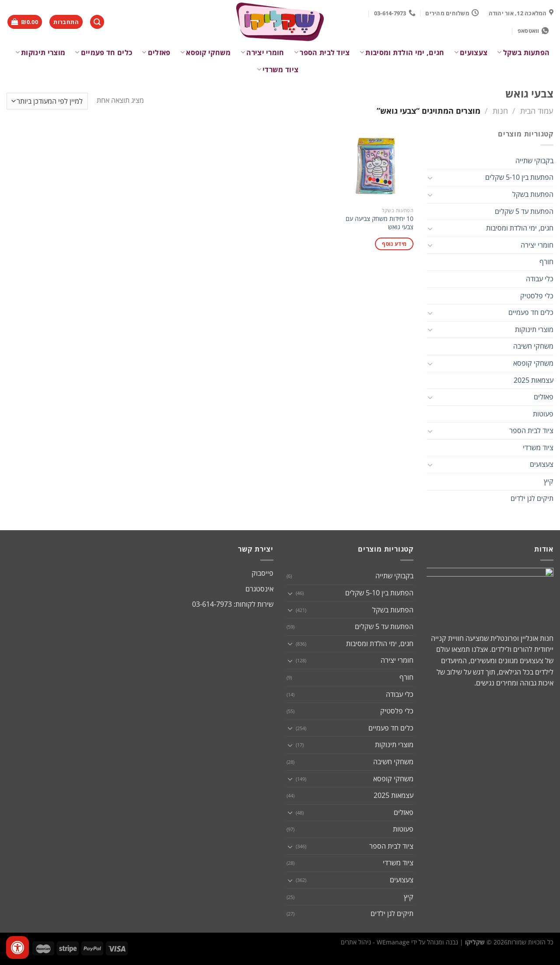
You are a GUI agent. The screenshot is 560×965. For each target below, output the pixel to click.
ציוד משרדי (278, 70)
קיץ (549, 481)
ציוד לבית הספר (322, 52)
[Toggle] (430, 178)
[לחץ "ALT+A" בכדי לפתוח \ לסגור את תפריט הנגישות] (17, 948)
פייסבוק (262, 573)
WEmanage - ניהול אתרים (375, 942)
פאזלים (156, 52)
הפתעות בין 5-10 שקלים (519, 177)
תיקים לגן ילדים (532, 498)
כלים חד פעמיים (103, 52)
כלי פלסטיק (537, 296)
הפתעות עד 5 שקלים (524, 211)
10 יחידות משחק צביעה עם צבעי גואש (380, 223)
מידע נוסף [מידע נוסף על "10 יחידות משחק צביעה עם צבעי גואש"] (394, 244)
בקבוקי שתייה (534, 161)
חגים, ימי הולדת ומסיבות (402, 52)
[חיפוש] (97, 22)
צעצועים (471, 52)
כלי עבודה (540, 279)
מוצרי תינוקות (40, 52)
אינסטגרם (259, 589)
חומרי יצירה (262, 52)
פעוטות (543, 414)
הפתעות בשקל (523, 52)
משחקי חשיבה (533, 346)
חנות (500, 110)
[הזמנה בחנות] (47, 101)
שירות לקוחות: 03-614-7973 (233, 604)
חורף (546, 262)
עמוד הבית (537, 110)
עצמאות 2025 (534, 380)
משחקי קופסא (206, 52)
